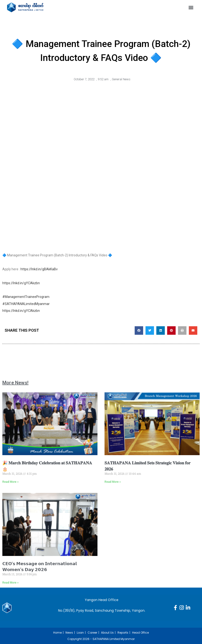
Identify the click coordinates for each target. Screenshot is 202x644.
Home (57, 633)
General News (121, 79)
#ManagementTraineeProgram (26, 297)
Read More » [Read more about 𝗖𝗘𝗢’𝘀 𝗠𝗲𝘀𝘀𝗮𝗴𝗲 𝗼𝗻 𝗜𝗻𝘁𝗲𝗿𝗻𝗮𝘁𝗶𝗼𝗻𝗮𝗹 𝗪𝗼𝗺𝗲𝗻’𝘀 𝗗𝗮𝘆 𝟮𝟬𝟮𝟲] (10, 583)
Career (92, 633)
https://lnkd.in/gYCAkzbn (21, 283)
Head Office (140, 633)
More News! (15, 383)
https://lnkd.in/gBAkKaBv (39, 269)
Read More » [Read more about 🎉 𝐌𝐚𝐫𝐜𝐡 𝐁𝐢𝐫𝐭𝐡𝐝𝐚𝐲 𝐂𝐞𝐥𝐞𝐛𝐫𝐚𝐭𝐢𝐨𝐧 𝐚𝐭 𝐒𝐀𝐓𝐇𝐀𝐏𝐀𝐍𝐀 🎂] (10, 482)
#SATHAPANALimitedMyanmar (26, 304)
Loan (80, 633)
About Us (107, 633)
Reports (123, 633)
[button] (191, 7)
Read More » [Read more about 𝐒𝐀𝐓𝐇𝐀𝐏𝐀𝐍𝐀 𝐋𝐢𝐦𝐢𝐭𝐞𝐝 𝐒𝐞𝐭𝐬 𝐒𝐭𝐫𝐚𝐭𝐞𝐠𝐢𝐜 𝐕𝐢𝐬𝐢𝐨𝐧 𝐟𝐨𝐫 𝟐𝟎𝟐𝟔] (113, 482)
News (69, 633)
